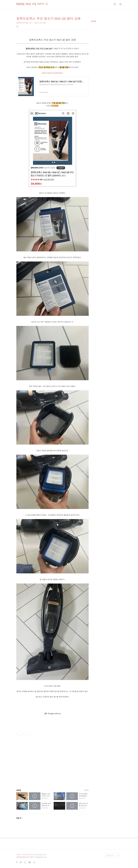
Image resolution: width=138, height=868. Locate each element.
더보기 (86, 790)
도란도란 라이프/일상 (22, 23)
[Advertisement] (52, 713)
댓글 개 (19, 818)
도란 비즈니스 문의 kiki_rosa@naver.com (34, 855)
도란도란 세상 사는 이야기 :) (32, 4)
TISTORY (19, 855)
